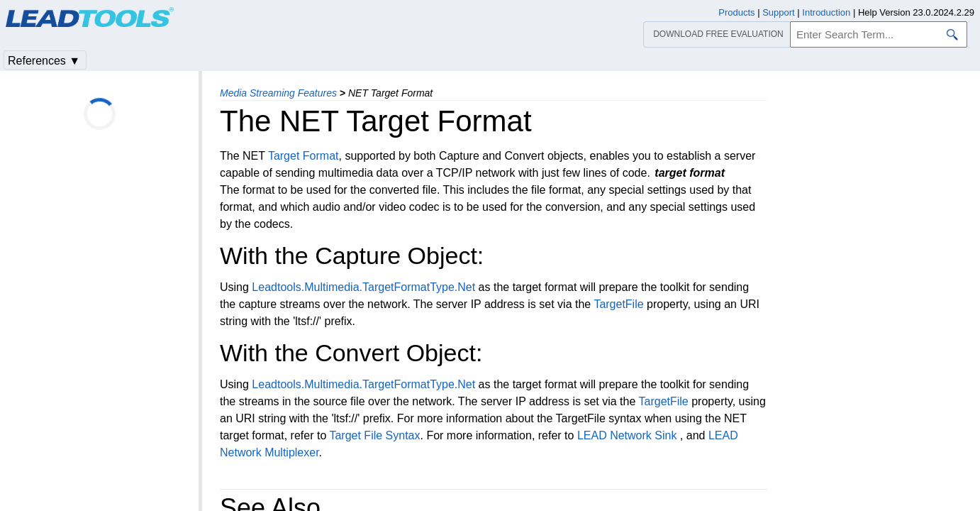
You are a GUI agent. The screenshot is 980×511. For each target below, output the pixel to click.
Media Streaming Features (278, 93)
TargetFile (618, 304)
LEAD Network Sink (627, 435)
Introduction (826, 12)
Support (779, 12)
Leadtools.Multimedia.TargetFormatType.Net (363, 287)
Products (736, 12)
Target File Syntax (374, 435)
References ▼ (44, 61)
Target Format (304, 156)
